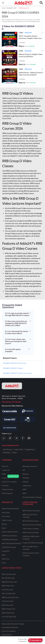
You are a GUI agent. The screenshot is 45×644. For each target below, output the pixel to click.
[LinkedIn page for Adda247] (4, 438)
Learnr (4, 563)
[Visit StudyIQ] (27, 419)
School (14, 452)
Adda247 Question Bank (10, 509)
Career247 (6, 551)
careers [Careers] (5, 478)
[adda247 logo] (12, 386)
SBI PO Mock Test (8, 586)
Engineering (30, 449)
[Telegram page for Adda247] (16, 438)
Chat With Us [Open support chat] (35, 640)
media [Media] (4, 474)
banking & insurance (30, 466)
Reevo (4, 555)
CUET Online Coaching (31, 529)
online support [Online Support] (7, 493)
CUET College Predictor (10, 532)
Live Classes (6, 516)
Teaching (6, 452)
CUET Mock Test (8, 601)
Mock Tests (6, 512)
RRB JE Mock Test (8, 613)
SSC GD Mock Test (8, 578)
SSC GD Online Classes (31, 521)
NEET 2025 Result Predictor (12, 543)
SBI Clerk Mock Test (9, 574)
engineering (27, 485)
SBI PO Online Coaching (31, 511)
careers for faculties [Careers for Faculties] (9, 482)
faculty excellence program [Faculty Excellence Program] (32, 497)
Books (4, 528)
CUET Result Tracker (9, 547)
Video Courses (7, 520)
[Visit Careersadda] (10, 411)
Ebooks (4, 524)
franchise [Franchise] (5, 485)
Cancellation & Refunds (10, 627)
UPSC (25, 489)
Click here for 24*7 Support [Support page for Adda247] (11, 402)
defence (25, 482)
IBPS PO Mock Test (8, 609)
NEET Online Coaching (31, 532)
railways (26, 474)
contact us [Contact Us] (6, 470)
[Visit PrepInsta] (27, 411)
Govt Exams (7, 449)
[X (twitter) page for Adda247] (10, 438)
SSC (24, 470)
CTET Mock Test (7, 590)
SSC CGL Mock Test (9, 593)
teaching (26, 478)
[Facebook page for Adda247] (23, 438)
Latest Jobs (19, 449)
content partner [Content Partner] (8, 489)
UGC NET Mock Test (9, 617)
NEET (25, 493)
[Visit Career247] (10, 419)
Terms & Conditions (9, 631)
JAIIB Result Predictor (10, 536)
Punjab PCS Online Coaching (33, 543)
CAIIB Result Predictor (10, 539)
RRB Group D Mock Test (10, 597)
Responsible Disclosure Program (13, 624)
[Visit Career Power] (10, 428)
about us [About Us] (5, 466)
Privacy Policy (7, 635)
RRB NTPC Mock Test (9, 582)
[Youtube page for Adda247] (29, 438)
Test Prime (5, 559)
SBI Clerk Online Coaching (32, 525)
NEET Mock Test (7, 605)
